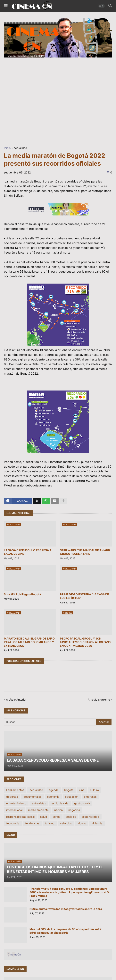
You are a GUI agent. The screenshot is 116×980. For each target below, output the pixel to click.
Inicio (7, 148)
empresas (90, 797)
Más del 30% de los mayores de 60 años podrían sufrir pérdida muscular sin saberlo (66, 931)
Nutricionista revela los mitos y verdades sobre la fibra (66, 909)
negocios (74, 810)
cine (82, 790)
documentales (32, 797)
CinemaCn (14, 954)
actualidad (20, 148)
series (56, 817)
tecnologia (13, 823)
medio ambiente (38, 810)
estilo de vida (60, 803)
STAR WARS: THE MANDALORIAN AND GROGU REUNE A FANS (85, 552)
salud (44, 817)
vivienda (97, 823)
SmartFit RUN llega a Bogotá (22, 594)
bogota (69, 790)
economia (53, 797)
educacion (72, 797)
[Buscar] (50, 722)
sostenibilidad (90, 817)
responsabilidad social (20, 817)
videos (82, 823)
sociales (71, 817)
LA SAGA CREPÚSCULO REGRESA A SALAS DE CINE (28, 552)
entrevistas (39, 803)
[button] (5, 6)
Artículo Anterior (16, 699)
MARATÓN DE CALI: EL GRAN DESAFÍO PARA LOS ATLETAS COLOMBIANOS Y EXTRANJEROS (29, 642)
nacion (58, 810)
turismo (50, 823)
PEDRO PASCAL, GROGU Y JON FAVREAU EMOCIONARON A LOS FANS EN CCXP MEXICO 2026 (85, 642)
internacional (14, 810)
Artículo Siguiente (99, 699)
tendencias (32, 823)
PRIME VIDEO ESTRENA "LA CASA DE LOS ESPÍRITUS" (84, 596)
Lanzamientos (15, 790)
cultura (94, 790)
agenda (54, 790)
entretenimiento (16, 803)
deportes (12, 797)
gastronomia (82, 803)
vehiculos (66, 823)
